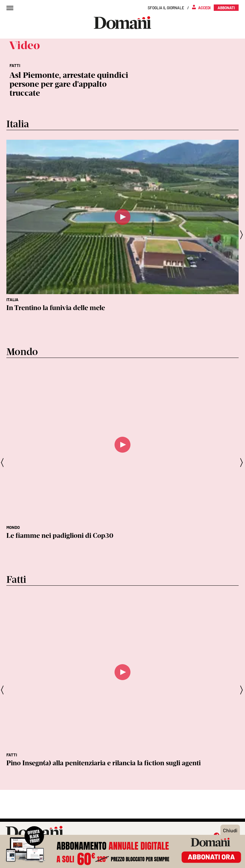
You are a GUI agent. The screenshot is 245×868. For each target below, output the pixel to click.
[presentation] (242, 235)
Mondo (13, 527)
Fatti (12, 755)
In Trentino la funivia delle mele (56, 308)
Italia (12, 300)
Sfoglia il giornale (166, 8)
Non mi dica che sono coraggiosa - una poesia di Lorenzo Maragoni (109, 763)
